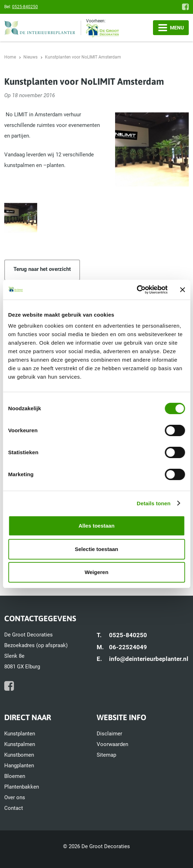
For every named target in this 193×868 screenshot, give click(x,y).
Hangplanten (19, 766)
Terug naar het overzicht (42, 269)
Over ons (15, 797)
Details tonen (154, 503)
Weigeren (96, 572)
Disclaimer (109, 734)
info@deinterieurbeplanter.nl (149, 659)
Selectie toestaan (96, 549)
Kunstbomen (19, 755)
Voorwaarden (112, 744)
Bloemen (15, 776)
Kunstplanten (20, 734)
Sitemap (106, 755)
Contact (14, 808)
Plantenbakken (22, 787)
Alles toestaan (97, 526)
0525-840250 (25, 7)
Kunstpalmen (20, 744)
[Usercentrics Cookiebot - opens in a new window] (137, 290)
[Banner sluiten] (182, 290)
